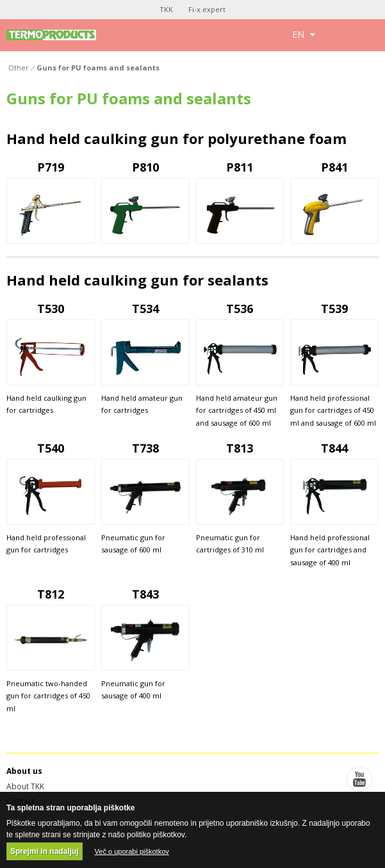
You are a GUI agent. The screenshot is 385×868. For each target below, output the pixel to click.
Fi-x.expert (207, 9)
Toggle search (342, 35)
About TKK (25, 786)
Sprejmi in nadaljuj (45, 851)
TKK (166, 9)
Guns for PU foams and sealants (98, 68)
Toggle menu (371, 35)
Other (19, 68)
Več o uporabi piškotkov (132, 851)
